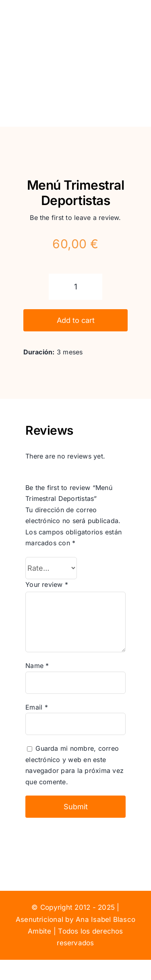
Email (37, 707)
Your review (47, 584)
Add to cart (76, 320)
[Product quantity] (75, 287)
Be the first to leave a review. (75, 218)
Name (37, 666)
